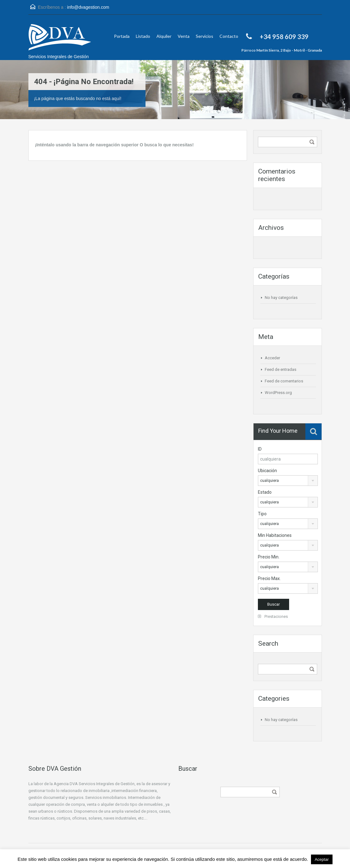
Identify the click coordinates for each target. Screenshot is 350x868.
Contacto (229, 36)
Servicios (205, 36)
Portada (122, 36)
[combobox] (288, 481)
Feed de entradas (281, 369)
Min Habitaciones (275, 535)
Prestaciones (273, 616)
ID (260, 449)
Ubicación (267, 471)
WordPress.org (278, 393)
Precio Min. (269, 557)
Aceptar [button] (322, 859)
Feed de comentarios (284, 381)
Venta (184, 36)
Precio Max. (269, 578)
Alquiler (164, 36)
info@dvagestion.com (88, 7)
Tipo (262, 514)
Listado (143, 36)
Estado (265, 492)
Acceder (272, 358)
